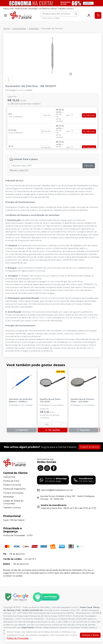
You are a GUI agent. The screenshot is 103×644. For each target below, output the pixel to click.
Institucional (8, 9)
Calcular (89, 166)
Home (6, 29)
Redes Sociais (21, 9)
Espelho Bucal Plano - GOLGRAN (51, 400)
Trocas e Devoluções (13, 493)
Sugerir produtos (90, 447)
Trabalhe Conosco (12, 508)
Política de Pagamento (14, 489)
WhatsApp (33, 9)
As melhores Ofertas (48, 9)
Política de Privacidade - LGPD (18, 535)
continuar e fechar (90, 635)
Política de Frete (11, 481)
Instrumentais (19, 29)
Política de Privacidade (18, 638)
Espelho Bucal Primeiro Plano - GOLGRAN (82, 400)
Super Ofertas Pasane (14, 520)
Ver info (46, 115)
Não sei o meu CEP (19, 170)
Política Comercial (12, 485)
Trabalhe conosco (66, 9)
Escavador (34, 29)
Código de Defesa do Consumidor (13, 502)
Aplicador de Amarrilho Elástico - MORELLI (21, 400)
